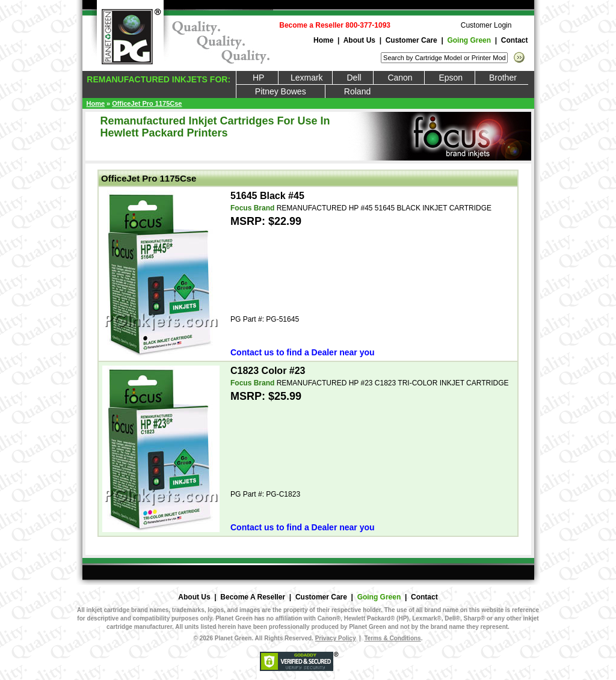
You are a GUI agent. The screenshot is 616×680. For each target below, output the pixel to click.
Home (323, 40)
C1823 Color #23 (268, 371)
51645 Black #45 (267, 196)
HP (257, 78)
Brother (502, 78)
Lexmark (305, 78)
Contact (515, 40)
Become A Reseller (253, 597)
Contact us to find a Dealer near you (303, 352)
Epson (449, 78)
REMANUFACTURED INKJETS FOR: (158, 79)
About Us (359, 40)
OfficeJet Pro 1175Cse (147, 103)
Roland (358, 91)
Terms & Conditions (392, 638)
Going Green (469, 40)
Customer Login (486, 25)
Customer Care (411, 40)
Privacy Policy (336, 638)
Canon (399, 78)
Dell (353, 78)
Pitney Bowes (281, 91)
